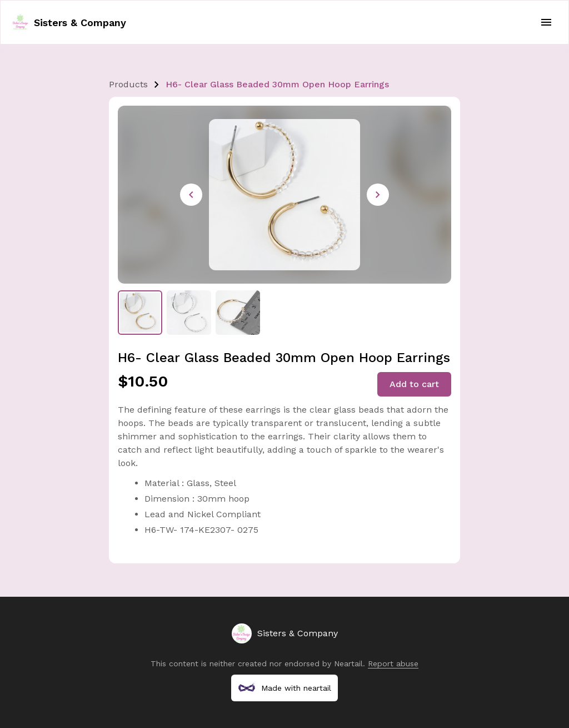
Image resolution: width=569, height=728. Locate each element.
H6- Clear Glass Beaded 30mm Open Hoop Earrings (277, 84)
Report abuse (393, 663)
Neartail (348, 663)
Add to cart (414, 384)
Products (128, 84)
